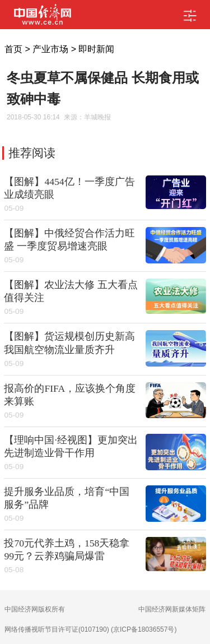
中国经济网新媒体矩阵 (172, 609)
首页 (13, 49)
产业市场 (50, 49)
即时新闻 (96, 49)
